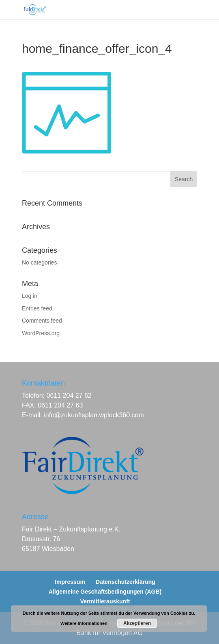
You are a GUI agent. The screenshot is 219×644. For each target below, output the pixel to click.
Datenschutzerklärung (126, 582)
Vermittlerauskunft (105, 601)
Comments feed (42, 321)
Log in (30, 296)
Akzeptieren (137, 623)
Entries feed (37, 308)
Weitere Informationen (84, 623)
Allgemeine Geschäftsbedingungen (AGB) (105, 592)
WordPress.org (41, 333)
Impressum (70, 582)
